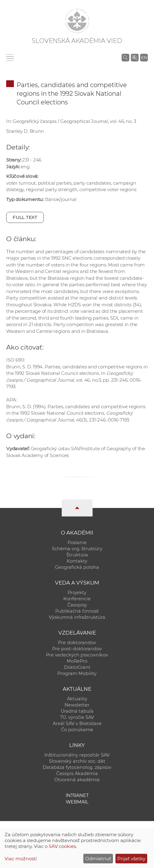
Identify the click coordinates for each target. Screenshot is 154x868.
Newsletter (77, 705)
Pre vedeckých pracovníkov (77, 655)
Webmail (77, 802)
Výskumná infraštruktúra (77, 617)
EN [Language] (144, 57)
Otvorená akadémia (77, 780)
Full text (25, 217)
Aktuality (77, 699)
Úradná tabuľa (77, 711)
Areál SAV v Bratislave (77, 723)
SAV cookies (62, 846)
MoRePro (77, 661)
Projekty (77, 593)
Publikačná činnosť (77, 611)
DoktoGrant (77, 667)
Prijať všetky (131, 859)
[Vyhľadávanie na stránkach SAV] (125, 57)
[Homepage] (77, 21)
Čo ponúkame (77, 730)
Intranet (77, 795)
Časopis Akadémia (77, 774)
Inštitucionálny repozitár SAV (77, 755)
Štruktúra (77, 555)
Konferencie (77, 599)
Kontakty (77, 561)
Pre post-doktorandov (77, 649)
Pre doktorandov (77, 643)
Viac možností (21, 859)
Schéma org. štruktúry (77, 549)
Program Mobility (77, 673)
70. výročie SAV (77, 717)
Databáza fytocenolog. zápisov (77, 767)
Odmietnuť (98, 859)
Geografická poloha (77, 567)
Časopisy (77, 605)
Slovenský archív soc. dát (77, 761)
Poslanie (77, 543)
